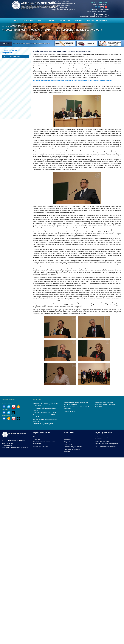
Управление (68, 439)
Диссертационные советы (103, 441)
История (67, 437)
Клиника (51, 21)
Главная (88, 12)
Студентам (36, 439)
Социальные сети (9, 400)
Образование (28, 21)
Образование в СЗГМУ (41, 433)
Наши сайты (38, 400)
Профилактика (64, 21)
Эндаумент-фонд (102, 14)
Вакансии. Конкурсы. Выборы (73, 447)
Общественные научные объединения (107, 444)
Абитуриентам (37, 437)
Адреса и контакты (8, 443)
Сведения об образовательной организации (15, 447)
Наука (40, 21)
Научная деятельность (104, 433)
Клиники (5, 410)
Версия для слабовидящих (100, 10)
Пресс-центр (68, 444)
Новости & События (97, 12)
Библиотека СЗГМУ (70, 411)
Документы (67, 442)
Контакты (106, 12)
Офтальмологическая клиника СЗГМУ (44, 413)
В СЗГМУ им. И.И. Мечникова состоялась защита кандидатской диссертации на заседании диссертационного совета (39, 44)
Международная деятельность (99, 21)
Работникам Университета (72, 449)
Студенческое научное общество (43, 424)
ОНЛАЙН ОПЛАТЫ (18, 25)
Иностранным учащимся (40, 446)
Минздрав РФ (7, 416)
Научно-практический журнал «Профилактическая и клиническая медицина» (106, 404)
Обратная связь (7, 445)
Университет (7, 404)
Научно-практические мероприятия (106, 446)
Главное (15, 21)
